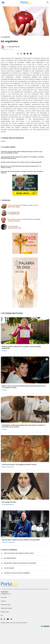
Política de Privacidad (6, 608)
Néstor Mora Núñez (14, 207)
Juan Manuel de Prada (14, 228)
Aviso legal (4, 597)
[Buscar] (48, 2)
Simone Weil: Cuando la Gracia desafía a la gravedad (24, 219)
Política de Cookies (6, 605)
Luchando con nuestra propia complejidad (17, 573)
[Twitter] (5, 619)
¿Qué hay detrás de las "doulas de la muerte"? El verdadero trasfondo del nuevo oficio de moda (22, 158)
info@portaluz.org (6, 594)
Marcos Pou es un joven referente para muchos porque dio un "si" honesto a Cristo (21, 167)
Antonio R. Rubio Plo (14, 221)
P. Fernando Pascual (13, 47)
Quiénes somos (5, 612)
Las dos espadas (13, 226)
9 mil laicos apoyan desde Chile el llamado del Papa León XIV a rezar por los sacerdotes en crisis (22, 152)
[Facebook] (2, 619)
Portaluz (4, 351)
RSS (2, 615)
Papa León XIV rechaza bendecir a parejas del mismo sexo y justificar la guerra (22, 172)
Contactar (3, 601)
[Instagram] (12, 619)
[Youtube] (8, 619)
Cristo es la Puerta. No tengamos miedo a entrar (23, 205)
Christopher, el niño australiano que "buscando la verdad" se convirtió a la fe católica (23, 426)
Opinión (3, 141)
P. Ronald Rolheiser (14, 214)
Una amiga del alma (14, 212)
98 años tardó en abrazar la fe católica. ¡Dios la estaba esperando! (21, 162)
